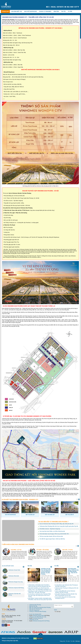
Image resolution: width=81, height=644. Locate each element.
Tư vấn (70, 11)
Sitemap (77, 641)
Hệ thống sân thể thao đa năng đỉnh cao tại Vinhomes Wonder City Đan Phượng (46, 571)
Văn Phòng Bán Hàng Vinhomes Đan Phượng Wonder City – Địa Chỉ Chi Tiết (73, 571)
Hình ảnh (56, 11)
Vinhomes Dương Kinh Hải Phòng (41, 621)
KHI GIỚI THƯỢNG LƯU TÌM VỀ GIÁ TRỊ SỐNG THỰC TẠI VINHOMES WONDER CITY (40, 589)
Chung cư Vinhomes (45, 11)
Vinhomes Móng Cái (38, 618)
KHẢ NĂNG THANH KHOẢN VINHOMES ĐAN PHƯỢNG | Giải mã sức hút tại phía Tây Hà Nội (40, 599)
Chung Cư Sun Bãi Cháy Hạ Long (38, 617)
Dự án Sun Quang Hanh (35, 614)
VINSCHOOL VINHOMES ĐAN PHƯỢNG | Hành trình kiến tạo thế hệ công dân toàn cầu (39, 586)
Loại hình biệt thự (16, 11)
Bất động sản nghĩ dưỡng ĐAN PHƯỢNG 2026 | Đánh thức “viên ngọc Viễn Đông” (40, 592)
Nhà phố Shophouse (30, 11)
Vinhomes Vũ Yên (34, 619)
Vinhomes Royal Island (38, 615)
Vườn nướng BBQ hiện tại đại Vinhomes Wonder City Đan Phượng (65, 592)
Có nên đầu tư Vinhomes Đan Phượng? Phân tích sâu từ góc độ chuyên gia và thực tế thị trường (40, 595)
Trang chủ (5, 11)
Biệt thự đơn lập (33, 606)
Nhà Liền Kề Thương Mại (36, 609)
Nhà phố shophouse (34, 610)
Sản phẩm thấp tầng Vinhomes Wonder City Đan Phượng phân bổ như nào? (66, 595)
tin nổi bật (57, 612)
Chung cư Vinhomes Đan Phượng (38, 611)
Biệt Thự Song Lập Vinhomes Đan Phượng (40, 607)
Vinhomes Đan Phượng (35, 605)
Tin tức (63, 11)
